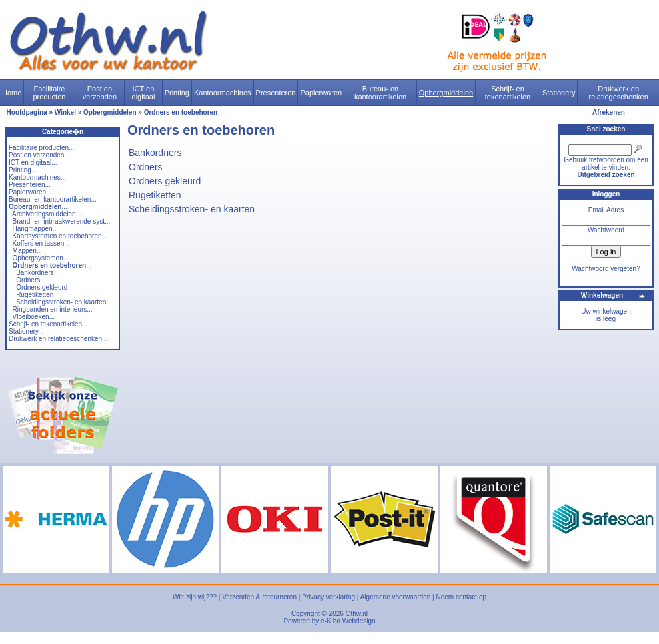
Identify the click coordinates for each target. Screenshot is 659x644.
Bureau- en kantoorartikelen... (53, 199)
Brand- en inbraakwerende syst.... (63, 221)
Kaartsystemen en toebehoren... (60, 236)
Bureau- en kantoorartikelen (380, 93)
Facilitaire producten (49, 93)
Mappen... (27, 251)
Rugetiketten (35, 295)
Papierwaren (321, 93)
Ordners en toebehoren (181, 112)
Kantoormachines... (37, 177)
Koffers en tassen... (41, 243)
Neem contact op (461, 597)
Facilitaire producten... (41, 148)
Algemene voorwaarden (396, 597)
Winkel (65, 112)
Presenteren (276, 93)
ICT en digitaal (144, 93)
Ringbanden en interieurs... (53, 309)
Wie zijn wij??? (195, 597)
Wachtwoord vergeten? (606, 269)
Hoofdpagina (27, 112)
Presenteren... (30, 185)
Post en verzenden (100, 93)
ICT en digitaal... (33, 163)
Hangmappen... (35, 229)
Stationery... (26, 331)
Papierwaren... (30, 192)
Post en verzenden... (39, 155)
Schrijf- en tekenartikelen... (48, 324)
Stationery (559, 93)
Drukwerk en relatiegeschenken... (58, 339)
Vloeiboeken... (34, 317)
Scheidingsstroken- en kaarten (61, 302)
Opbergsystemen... (41, 258)
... (38, 207)
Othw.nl (357, 614)
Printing (177, 93)
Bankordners (35, 273)
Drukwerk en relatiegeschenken (619, 93)
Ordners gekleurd (42, 287)
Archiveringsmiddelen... (47, 214)
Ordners (28, 280)
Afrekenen (609, 112)
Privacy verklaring (328, 597)
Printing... (23, 170)
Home (12, 93)
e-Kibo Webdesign (348, 621)
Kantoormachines (223, 93)
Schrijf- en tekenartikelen (508, 93)
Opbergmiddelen (446, 93)
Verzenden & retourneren (259, 597)
